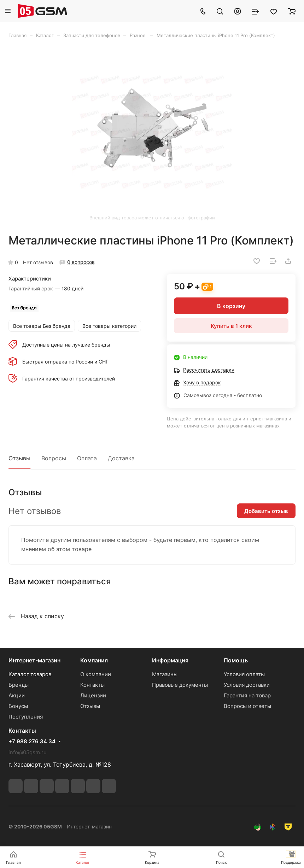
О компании (96, 674)
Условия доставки (247, 685)
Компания (94, 660)
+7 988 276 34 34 (32, 742)
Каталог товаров (30, 674)
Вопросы (54, 458)
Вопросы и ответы (247, 706)
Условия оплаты (244, 674)
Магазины (165, 674)
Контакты (92, 685)
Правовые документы (180, 685)
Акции (17, 695)
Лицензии (93, 695)
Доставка (121, 458)
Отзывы (19, 458)
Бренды (19, 685)
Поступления (26, 717)
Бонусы (18, 706)
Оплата (87, 458)
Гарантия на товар (247, 695)
